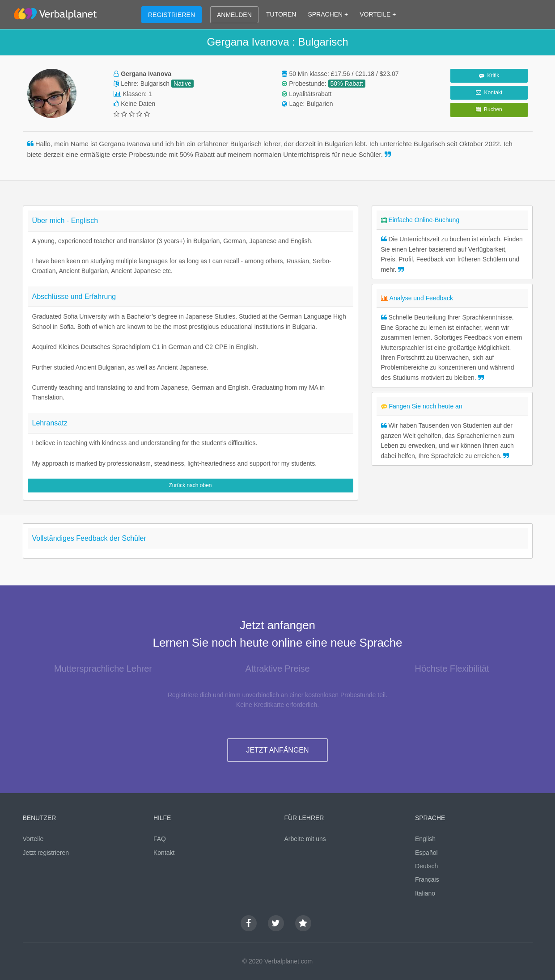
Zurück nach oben (190, 485)
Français (427, 879)
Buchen (489, 109)
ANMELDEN (234, 15)
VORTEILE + (378, 14)
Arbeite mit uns (305, 839)
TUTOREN (281, 14)
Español (426, 853)
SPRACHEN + (328, 14)
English (425, 839)
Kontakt (489, 93)
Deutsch (426, 866)
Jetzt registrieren (46, 853)
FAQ (160, 839)
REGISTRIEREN (172, 15)
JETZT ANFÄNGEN (277, 750)
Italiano (425, 893)
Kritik (489, 76)
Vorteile (33, 839)
